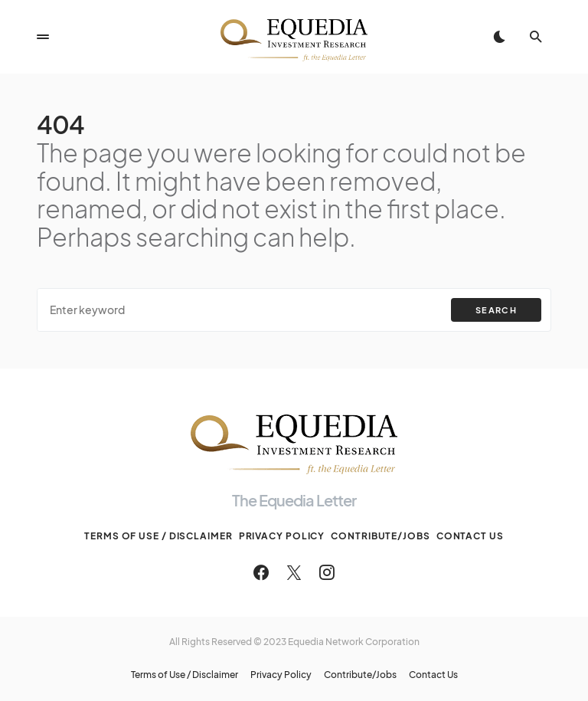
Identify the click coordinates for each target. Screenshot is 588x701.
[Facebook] (261, 572)
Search (496, 310)
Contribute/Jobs (381, 536)
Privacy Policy (282, 536)
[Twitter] (294, 572)
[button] (43, 37)
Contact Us (470, 536)
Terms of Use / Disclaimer (158, 536)
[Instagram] (327, 572)
